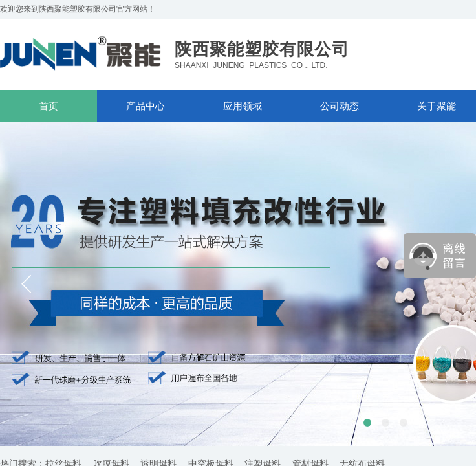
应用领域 (243, 106)
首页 (49, 106)
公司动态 (340, 106)
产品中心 (146, 106)
